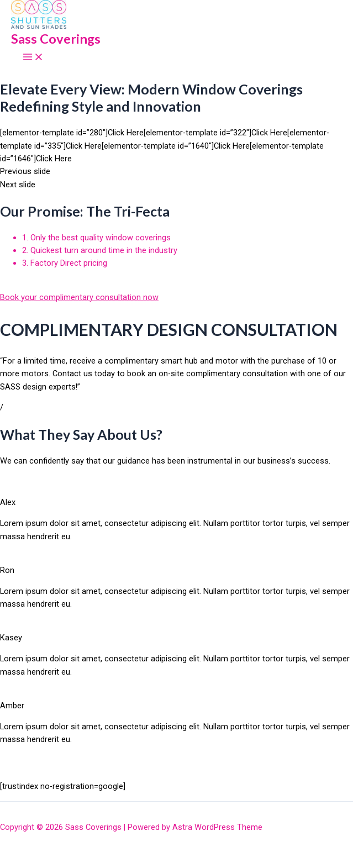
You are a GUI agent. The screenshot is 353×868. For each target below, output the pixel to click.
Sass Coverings (56, 39)
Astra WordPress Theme (217, 827)
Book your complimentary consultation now (79, 297)
